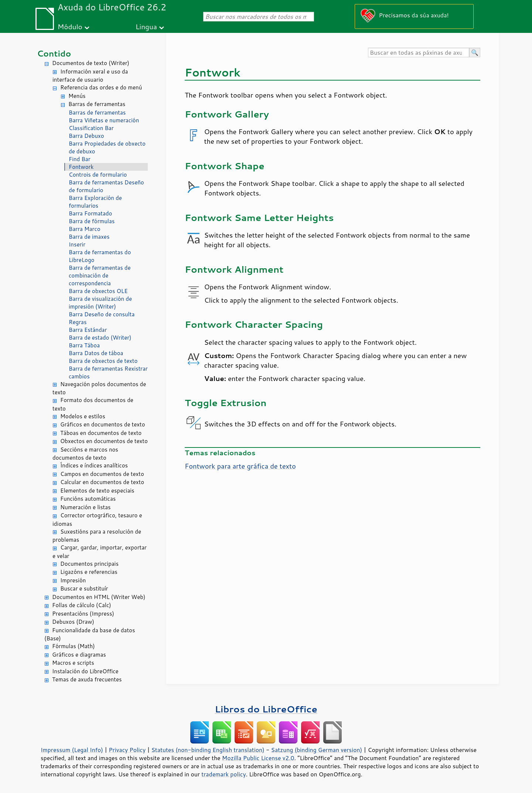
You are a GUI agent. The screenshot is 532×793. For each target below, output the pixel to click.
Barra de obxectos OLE (98, 291)
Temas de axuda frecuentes (87, 679)
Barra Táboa (84, 345)
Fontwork (81, 167)
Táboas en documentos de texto (101, 433)
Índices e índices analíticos (94, 465)
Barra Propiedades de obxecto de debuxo (107, 147)
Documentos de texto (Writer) (91, 63)
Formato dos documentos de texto (93, 404)
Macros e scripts (73, 663)
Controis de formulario (98, 175)
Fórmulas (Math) (74, 646)
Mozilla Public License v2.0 (258, 758)
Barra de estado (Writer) (100, 338)
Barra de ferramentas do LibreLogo (100, 256)
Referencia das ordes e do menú (101, 87)
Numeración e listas (86, 507)
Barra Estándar (88, 330)
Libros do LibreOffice (266, 709)
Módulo (70, 26)
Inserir (77, 244)
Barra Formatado (90, 213)
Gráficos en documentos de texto (103, 424)
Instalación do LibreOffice (85, 671)
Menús (77, 96)
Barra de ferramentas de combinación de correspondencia (100, 275)
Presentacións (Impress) (83, 614)
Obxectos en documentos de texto (104, 441)
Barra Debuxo (86, 136)
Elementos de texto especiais (97, 491)
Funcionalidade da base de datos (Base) (90, 634)
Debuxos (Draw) (73, 622)
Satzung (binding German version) (317, 750)
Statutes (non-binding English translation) (208, 750)
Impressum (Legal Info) (72, 750)
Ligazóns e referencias (89, 572)
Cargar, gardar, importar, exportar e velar (100, 552)
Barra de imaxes (89, 237)
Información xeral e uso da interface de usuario (90, 76)
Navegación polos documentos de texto (99, 388)
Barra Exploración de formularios (95, 202)
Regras (78, 322)
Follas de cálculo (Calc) (82, 605)
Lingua (146, 26)
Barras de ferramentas (97, 104)
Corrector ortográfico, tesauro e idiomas (97, 520)
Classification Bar (91, 128)
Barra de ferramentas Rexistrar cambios (108, 372)
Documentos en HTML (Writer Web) (99, 597)
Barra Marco (85, 229)
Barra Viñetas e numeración (104, 120)
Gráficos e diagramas (79, 655)
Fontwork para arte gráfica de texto (240, 466)
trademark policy (224, 774)
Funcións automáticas (88, 499)
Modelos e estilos (83, 416)
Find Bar (80, 159)
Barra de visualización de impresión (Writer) (100, 303)
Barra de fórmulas (92, 221)
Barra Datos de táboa (96, 353)
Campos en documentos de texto (102, 474)
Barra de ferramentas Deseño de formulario (106, 186)
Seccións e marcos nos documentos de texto (85, 454)
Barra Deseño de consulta (102, 314)
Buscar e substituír (84, 588)
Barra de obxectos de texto (103, 361)
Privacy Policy (127, 750)
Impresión (73, 580)
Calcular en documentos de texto (102, 482)
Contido (54, 53)
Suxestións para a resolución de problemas (97, 536)
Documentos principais (89, 564)
